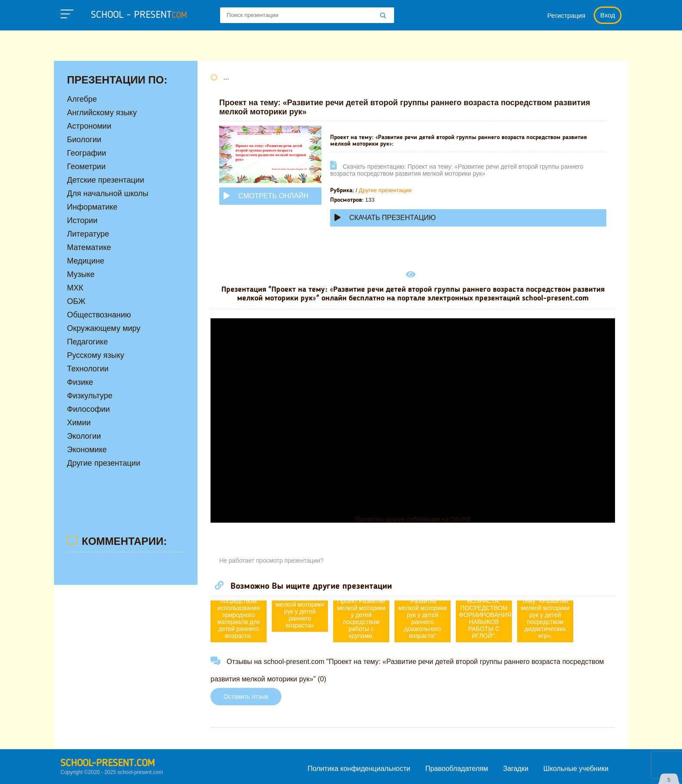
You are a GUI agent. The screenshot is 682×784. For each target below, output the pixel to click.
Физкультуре (90, 396)
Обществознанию (99, 315)
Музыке (81, 274)
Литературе (88, 234)
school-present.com (108, 764)
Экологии (84, 436)
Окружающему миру (104, 328)
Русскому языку (95, 355)
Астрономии (89, 126)
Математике (89, 247)
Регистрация (566, 15)
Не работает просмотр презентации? (271, 560)
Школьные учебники (576, 769)
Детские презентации (105, 180)
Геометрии (86, 167)
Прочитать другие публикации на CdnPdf (413, 519)
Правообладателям (457, 769)
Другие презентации (385, 190)
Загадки (516, 769)
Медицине (86, 261)
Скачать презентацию (385, 218)
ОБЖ (76, 301)
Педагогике (87, 342)
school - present (139, 15)
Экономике (87, 450)
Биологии (84, 140)
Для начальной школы (108, 193)
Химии (79, 423)
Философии (89, 409)
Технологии (88, 369)
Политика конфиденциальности (359, 769)
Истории (82, 220)
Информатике (92, 207)
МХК (75, 288)
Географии (87, 153)
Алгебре (82, 99)
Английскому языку (102, 113)
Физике (80, 382)
